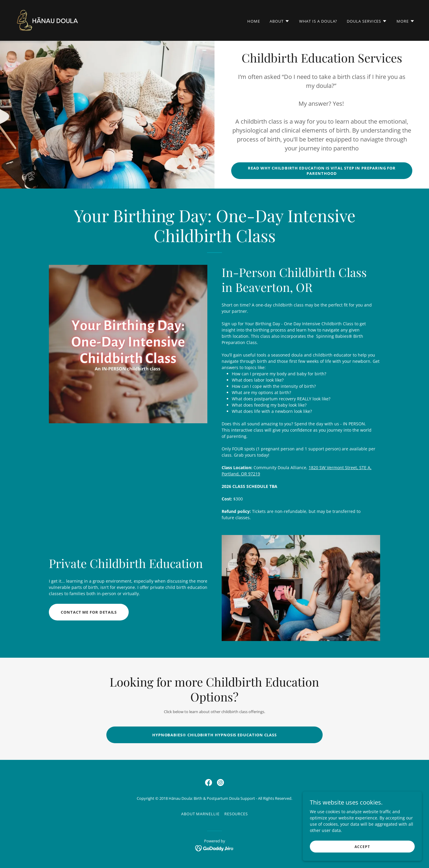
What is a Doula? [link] (318, 21)
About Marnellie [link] (200, 814)
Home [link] (254, 21)
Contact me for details (89, 612)
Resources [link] (236, 814)
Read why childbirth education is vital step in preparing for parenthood (322, 171)
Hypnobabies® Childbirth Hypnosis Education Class (214, 735)
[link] (48, 20)
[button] (280, 21)
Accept (362, 855)
